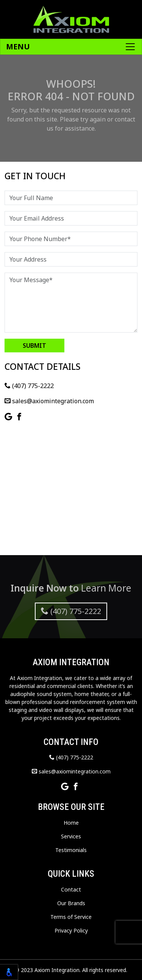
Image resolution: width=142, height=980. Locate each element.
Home (71, 823)
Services (71, 836)
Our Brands (71, 903)
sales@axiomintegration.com (49, 401)
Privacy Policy (71, 930)
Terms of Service (71, 917)
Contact (71, 889)
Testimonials (71, 850)
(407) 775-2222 (29, 386)
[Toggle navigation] (71, 47)
